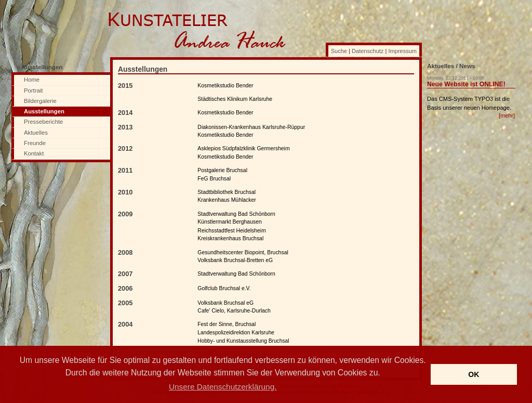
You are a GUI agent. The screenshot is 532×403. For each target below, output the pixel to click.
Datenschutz (368, 51)
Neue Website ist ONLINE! (466, 84)
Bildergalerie (40, 101)
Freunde (35, 143)
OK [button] (474, 374)
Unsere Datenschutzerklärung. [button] (223, 387)
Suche (339, 51)
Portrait (33, 90)
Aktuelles (36, 133)
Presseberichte (43, 122)
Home (32, 80)
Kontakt (34, 153)
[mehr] (507, 115)
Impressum (403, 51)
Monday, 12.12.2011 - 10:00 (456, 78)
